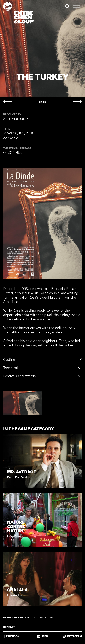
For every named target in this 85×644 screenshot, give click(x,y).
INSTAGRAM (72, 636)
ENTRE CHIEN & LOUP (16, 617)
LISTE (42, 102)
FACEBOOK (11, 636)
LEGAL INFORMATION (43, 618)
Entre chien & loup (19, 13)
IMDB (42, 636)
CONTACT (9, 627)
